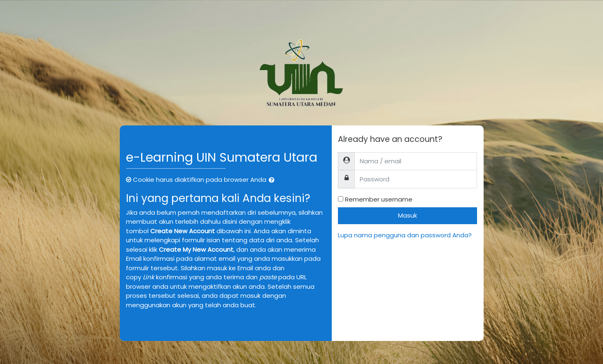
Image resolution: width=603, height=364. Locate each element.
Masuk (407, 215)
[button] (273, 180)
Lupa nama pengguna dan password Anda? (405, 235)
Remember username (379, 199)
